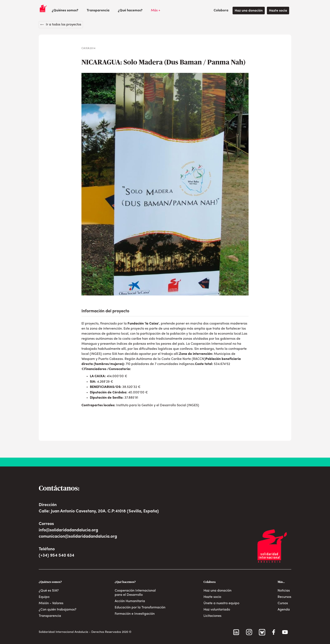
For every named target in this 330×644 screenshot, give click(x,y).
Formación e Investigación (135, 614)
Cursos (283, 603)
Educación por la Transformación (140, 608)
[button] (65, 11)
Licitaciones (212, 616)
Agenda (284, 610)
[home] (43, 9)
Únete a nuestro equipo (221, 603)
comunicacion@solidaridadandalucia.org (78, 537)
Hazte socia (278, 11)
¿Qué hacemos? (130, 11)
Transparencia (98, 11)
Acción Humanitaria (130, 601)
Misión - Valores (51, 603)
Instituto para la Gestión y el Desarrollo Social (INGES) (158, 405)
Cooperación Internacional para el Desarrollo (135, 593)
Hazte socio (212, 597)
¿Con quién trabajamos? (58, 610)
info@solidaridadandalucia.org (68, 530)
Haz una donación (249, 11)
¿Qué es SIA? (49, 591)
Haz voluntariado (217, 610)
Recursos (284, 597)
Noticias (284, 591)
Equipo (44, 597)
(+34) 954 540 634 (57, 556)
